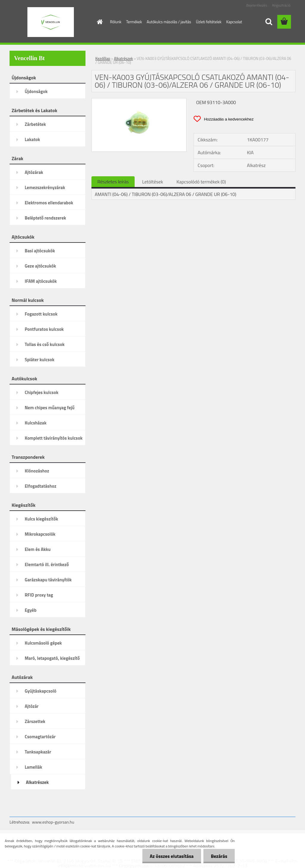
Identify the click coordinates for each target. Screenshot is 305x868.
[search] (269, 22)
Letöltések (152, 182)
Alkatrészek (124, 58)
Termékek (134, 22)
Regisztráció (281, 5)
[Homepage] (99, 22)
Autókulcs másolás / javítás (169, 22)
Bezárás (219, 856)
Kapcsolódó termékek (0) (201, 182)
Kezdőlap (103, 58)
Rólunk (116, 22)
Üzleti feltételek (209, 22)
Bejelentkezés (257, 5)
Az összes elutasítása (172, 856)
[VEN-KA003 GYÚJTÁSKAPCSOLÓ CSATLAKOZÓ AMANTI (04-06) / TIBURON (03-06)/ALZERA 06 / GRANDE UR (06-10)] (139, 101)
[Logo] (50, 22)
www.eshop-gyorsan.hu (53, 822)
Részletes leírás (113, 182)
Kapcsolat (234, 22)
